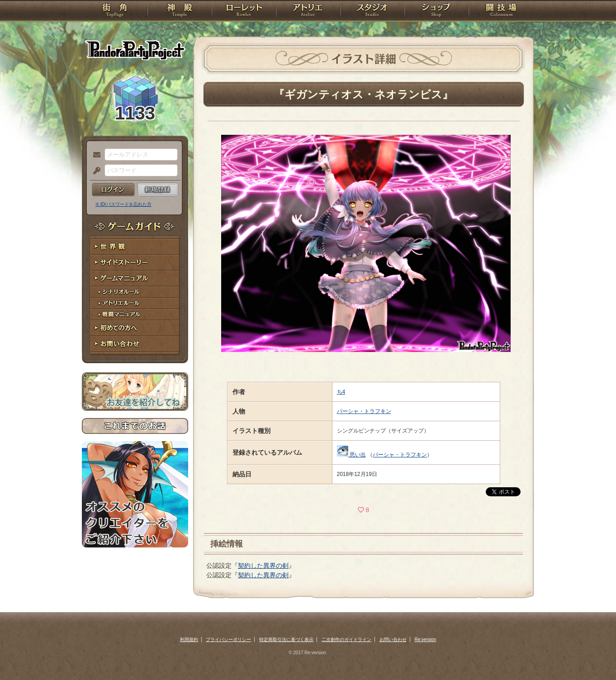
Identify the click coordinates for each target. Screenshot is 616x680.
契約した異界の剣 (263, 566)
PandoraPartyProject (135, 50)
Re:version (426, 640)
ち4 (341, 392)
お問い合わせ (135, 344)
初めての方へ (135, 328)
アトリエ (308, 11)
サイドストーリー (135, 263)
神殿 (180, 11)
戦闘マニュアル (135, 315)
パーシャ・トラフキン (364, 411)
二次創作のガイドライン (346, 640)
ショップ (436, 11)
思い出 (358, 455)
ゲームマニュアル (135, 278)
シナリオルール (135, 292)
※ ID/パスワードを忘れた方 (123, 204)
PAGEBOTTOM (593, 655)
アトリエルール (135, 303)
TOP (115, 11)
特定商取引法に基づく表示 (286, 640)
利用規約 (189, 640)
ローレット (244, 11)
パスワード (95, 171)
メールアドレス (95, 155)
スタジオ (372, 11)
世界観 (135, 247)
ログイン (113, 190)
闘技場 (501, 11)
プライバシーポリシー (228, 640)
